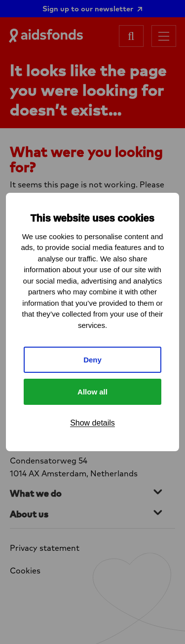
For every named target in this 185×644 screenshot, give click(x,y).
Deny (92, 360)
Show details (92, 423)
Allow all (92, 392)
